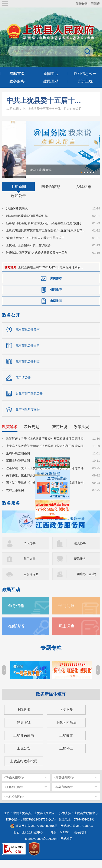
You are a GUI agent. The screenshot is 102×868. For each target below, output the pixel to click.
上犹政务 (24, 717)
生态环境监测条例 (18, 461)
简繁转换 (82, 4)
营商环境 (60, 434)
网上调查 (66, 633)
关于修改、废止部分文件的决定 (27, 483)
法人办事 (80, 550)
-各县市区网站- (64, 794)
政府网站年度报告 (28, 417)
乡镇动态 (84, 194)
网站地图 (66, 846)
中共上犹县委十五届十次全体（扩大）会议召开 (46, 101)
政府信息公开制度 (28, 369)
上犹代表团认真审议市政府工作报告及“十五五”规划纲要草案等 (47, 238)
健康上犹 (24, 730)
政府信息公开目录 (28, 353)
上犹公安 (24, 755)
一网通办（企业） (86, 581)
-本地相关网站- (14, 804)
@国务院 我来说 (17, 216)
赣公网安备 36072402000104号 (37, 833)
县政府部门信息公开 (29, 401)
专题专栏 (51, 655)
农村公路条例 (15, 497)
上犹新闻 (18, 194)
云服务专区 (31, 581)
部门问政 (66, 613)
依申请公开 (23, 385)
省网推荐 (56, 297)
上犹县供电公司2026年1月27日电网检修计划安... (50, 274)
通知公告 (18, 203)
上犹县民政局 (24, 743)
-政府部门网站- (14, 794)
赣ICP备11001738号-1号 (39, 826)
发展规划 (32, 434)
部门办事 (30, 566)
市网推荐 (56, 308)
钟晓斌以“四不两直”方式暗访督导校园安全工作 (37, 260)
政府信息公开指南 (28, 337)
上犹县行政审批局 (24, 768)
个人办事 (30, 550)
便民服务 (80, 566)
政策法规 (81, 434)
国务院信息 (51, 194)
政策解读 (10, 434)
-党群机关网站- (64, 784)
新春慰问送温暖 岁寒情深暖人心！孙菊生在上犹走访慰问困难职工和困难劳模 (47, 230)
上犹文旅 (66, 717)
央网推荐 (56, 285)
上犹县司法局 (66, 730)
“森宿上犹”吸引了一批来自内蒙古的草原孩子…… (38, 245)
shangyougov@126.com (41, 846)
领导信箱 (16, 613)
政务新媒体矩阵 (51, 701)
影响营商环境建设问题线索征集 (27, 223)
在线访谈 (16, 633)
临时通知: (11, 274)
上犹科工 (66, 755)
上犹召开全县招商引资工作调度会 (28, 252)
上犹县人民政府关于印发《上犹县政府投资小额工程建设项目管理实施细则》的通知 (47, 453)
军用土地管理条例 (18, 468)
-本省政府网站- (14, 784)
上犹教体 (66, 743)
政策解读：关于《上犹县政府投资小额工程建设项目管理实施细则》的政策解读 (47, 446)
